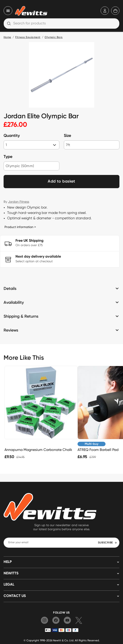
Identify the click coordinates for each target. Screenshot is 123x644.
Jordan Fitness (19, 202)
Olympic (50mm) (20, 166)
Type (8, 157)
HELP (8, 562)
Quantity (12, 136)
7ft (68, 145)
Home (7, 37)
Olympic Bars (54, 37)
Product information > (20, 227)
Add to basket (61, 181)
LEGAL (9, 585)
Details (10, 289)
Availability (14, 303)
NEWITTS (11, 573)
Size (67, 136)
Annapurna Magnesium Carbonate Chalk (38, 450)
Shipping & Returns (21, 317)
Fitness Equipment (28, 37)
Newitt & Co (60, 640)
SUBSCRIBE (107, 543)
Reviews (11, 330)
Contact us (15, 596)
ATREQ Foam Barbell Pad (98, 450)
